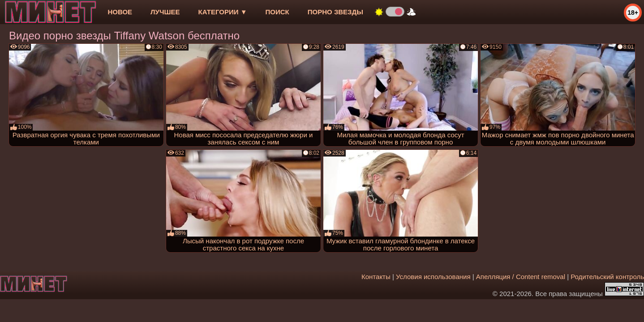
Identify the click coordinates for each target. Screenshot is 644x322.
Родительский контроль (607, 277)
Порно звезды (335, 12)
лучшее (165, 12)
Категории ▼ (223, 12)
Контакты (376, 277)
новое (120, 12)
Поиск (277, 12)
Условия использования (433, 277)
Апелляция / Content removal (521, 277)
